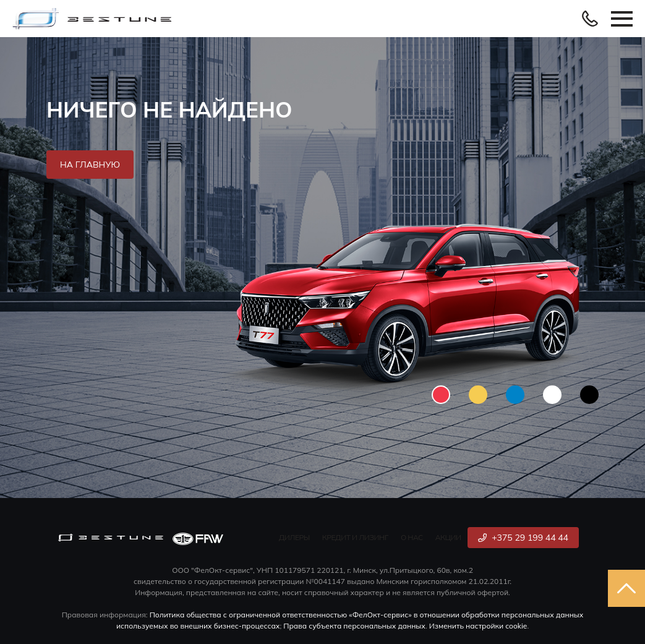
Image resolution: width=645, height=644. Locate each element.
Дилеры (294, 537)
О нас (412, 537)
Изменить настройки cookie (478, 626)
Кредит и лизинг (355, 537)
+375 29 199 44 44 (523, 538)
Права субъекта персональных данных (354, 626)
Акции (448, 537)
